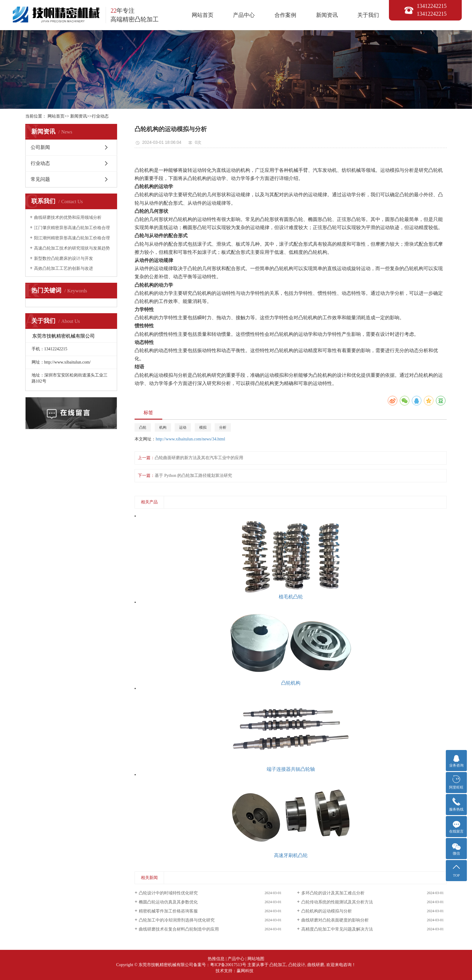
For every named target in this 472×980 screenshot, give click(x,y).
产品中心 (244, 15)
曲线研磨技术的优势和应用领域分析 (68, 217)
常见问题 (40, 179)
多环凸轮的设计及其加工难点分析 (333, 893)
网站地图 (256, 959)
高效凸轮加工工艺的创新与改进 (64, 268)
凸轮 (143, 427)
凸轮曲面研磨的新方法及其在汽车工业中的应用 (199, 458)
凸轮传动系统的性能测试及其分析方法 (337, 902)
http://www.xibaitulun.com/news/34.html (190, 439)
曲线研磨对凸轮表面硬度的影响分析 (335, 920)
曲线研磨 (316, 965)
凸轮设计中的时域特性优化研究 (168, 893)
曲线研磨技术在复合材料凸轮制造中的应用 (179, 929)
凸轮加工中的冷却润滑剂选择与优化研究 (177, 920)
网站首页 (203, 15)
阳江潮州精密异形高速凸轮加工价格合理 (72, 238)
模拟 (203, 427)
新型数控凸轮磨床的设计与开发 (64, 258)
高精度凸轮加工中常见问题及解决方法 (337, 929)
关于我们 (368, 15)
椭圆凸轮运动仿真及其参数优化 (168, 902)
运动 (183, 427)
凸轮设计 (297, 965)
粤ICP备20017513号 (228, 965)
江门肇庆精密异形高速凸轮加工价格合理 (72, 228)
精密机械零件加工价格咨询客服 (168, 911)
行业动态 (100, 116)
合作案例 (285, 15)
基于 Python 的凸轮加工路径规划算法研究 (193, 476)
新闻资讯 (327, 15)
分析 (223, 427)
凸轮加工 (278, 965)
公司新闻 (40, 147)
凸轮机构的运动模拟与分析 (327, 911)
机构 (163, 427)
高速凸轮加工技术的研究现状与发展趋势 (72, 248)
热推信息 (216, 959)
